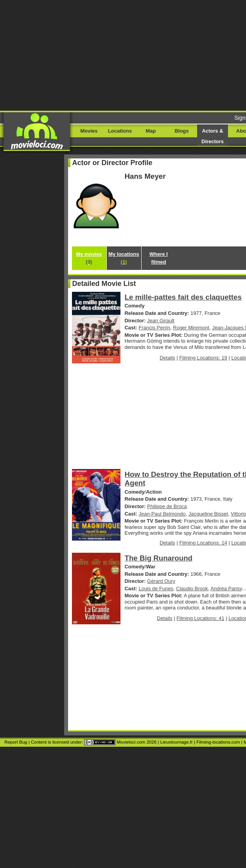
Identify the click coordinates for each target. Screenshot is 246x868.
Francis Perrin (155, 328)
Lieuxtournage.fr (177, 742)
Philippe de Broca (167, 506)
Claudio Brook (192, 589)
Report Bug (16, 742)
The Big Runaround (159, 558)
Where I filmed (159, 258)
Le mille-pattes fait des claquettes (183, 297)
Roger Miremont (191, 328)
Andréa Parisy (226, 589)
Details (167, 358)
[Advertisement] (123, 55)
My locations (124, 258)
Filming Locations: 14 (203, 543)
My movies (89, 258)
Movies (89, 131)
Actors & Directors (213, 136)
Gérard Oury (161, 581)
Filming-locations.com (218, 742)
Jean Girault (161, 321)
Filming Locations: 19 (203, 358)
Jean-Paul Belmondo (162, 514)
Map (151, 131)
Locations (120, 131)
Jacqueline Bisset (208, 514)
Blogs (182, 131)
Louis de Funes (156, 589)
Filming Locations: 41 (200, 618)
